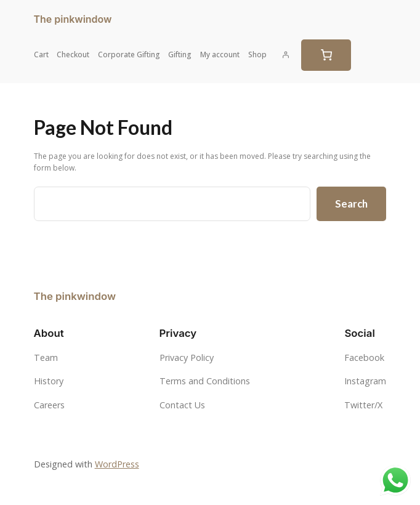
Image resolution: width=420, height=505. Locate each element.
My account (220, 55)
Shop (257, 55)
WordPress (117, 464)
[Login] (286, 55)
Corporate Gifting (129, 55)
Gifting (180, 55)
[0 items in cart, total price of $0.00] (326, 55)
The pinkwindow (73, 19)
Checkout (73, 55)
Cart (41, 55)
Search (351, 204)
